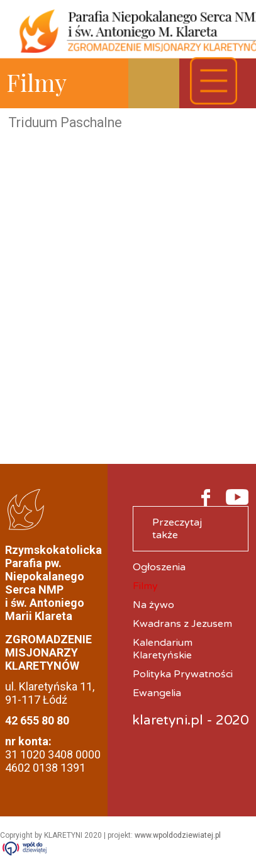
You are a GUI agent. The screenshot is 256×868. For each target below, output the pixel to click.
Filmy (145, 586)
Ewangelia (157, 693)
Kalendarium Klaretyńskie (163, 649)
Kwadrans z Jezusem (182, 624)
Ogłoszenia (159, 567)
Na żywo (153, 605)
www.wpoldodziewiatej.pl (178, 835)
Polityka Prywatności (183, 674)
